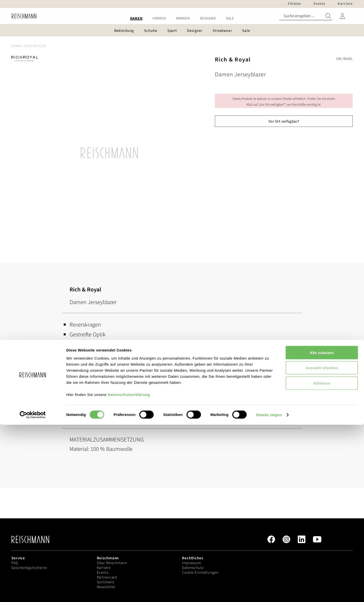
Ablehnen (322, 560)
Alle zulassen (322, 530)
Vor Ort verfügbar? (284, 121)
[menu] (182, 19)
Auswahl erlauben (322, 545)
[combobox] (306, 16)
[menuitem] (136, 19)
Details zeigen (269, 592)
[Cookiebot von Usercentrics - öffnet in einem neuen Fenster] (33, 592)
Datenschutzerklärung (129, 572)
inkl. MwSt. (344, 59)
